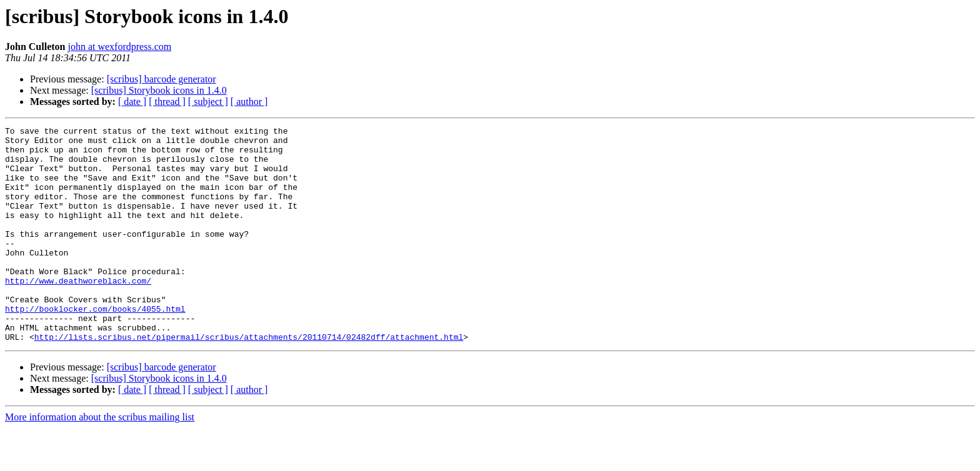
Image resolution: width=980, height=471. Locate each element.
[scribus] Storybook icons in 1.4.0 (159, 90)
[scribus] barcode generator (162, 79)
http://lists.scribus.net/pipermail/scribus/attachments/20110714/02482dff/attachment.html (249, 380)
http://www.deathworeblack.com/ (78, 312)
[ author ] (249, 102)
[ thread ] (167, 102)
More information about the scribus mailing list (100, 460)
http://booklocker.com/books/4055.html (95, 346)
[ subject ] (208, 102)
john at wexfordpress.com (119, 47)
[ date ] (132, 102)
